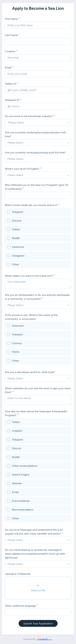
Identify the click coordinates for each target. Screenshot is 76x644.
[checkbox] (38, 212)
